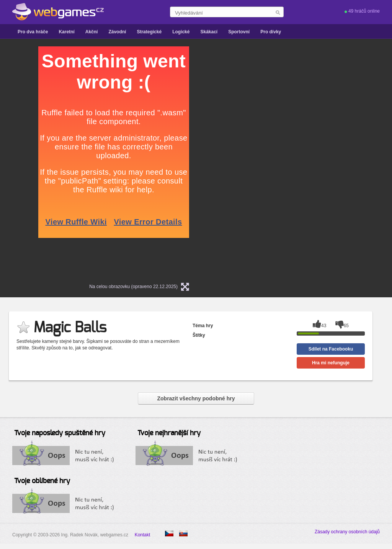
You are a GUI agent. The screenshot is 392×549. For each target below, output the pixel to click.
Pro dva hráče (33, 32)
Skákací (209, 32)
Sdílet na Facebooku (331, 349)
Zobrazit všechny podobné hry (196, 398)
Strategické (149, 32)
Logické (181, 32)
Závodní (117, 32)
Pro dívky (271, 32)
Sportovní (239, 32)
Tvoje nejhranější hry (169, 433)
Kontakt (143, 535)
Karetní (66, 32)
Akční (92, 32)
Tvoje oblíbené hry (42, 481)
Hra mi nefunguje (331, 363)
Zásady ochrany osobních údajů (347, 532)
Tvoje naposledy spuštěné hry (60, 433)
